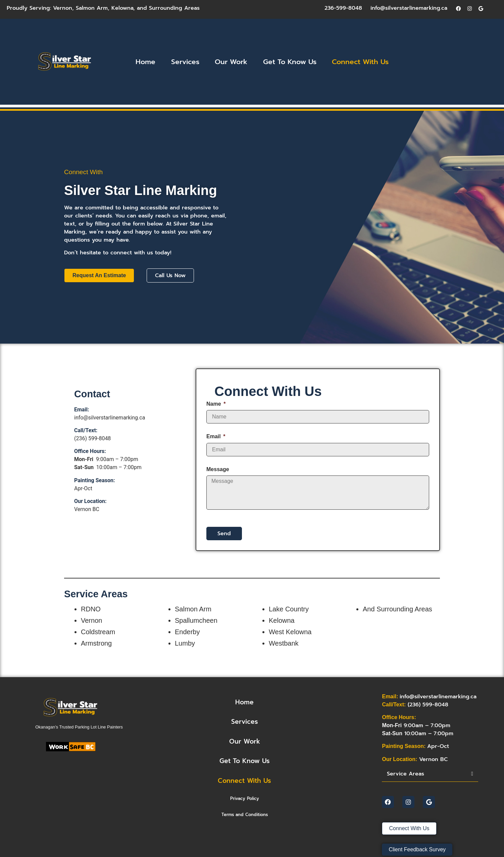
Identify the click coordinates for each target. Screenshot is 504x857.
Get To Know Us (290, 62)
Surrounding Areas (174, 8)
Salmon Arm (92, 8)
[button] (430, 774)
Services (185, 62)
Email (214, 436)
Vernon (63, 8)
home (244, 702)
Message (218, 469)
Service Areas (406, 774)
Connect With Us (360, 62)
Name (214, 404)
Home (145, 62)
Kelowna (122, 8)
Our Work (231, 62)
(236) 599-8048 (92, 438)
